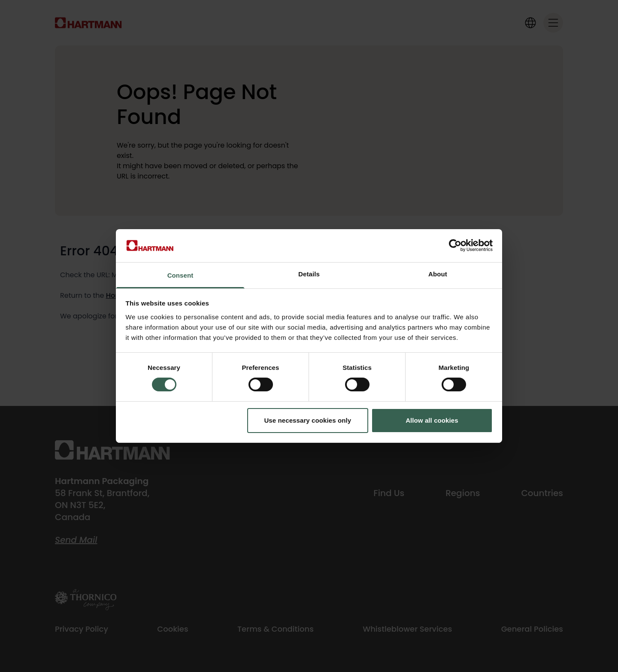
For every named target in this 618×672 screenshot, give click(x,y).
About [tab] (438, 274)
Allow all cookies (432, 420)
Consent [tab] (180, 275)
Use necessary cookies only (307, 420)
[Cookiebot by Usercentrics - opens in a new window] (455, 245)
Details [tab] (309, 274)
